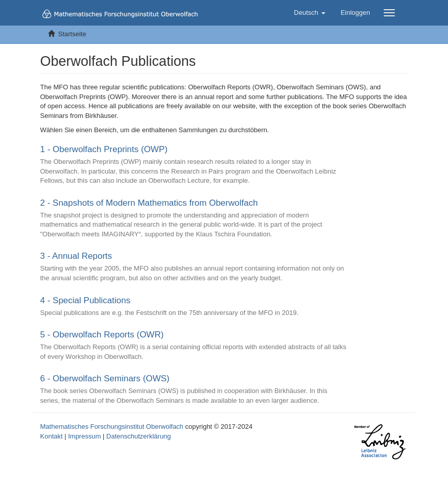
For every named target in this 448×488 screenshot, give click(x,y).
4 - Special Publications (86, 300)
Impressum (84, 436)
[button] (309, 13)
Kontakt (52, 436)
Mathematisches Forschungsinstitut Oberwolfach (112, 426)
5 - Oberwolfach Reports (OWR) (102, 335)
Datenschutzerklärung (138, 436)
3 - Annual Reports (76, 256)
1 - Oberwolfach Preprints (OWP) (104, 149)
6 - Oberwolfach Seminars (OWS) (105, 379)
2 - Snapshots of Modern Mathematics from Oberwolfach (149, 203)
